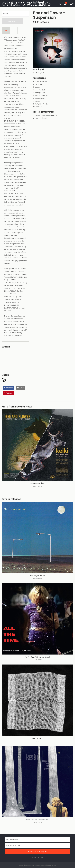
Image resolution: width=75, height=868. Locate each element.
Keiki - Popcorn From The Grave (37, 820)
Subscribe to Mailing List (38, 852)
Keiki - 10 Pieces (38, 738)
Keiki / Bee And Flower (38, 483)
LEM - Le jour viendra (38, 576)
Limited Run (52, 865)
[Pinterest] (8, 393)
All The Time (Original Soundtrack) (37, 657)
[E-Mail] (21, 388)
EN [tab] (6, 31)
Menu (72, 4)
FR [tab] (14, 31)
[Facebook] (9, 388)
